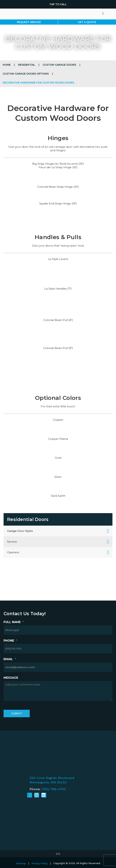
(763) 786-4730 (54, 789)
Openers (13, 552)
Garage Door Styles (20, 531)
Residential (27, 65)
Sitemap (21, 863)
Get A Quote (87, 22)
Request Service (29, 22)
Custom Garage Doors (59, 65)
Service (12, 542)
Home (7, 65)
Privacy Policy (40, 863)
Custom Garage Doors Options (26, 74)
